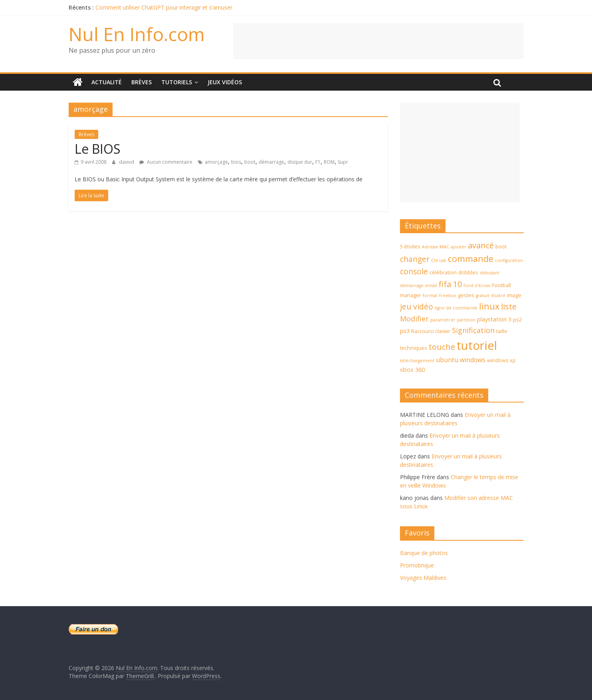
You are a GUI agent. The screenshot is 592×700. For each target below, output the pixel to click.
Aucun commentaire (166, 162)
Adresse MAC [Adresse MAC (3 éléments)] (436, 247)
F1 (318, 162)
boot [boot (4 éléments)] (501, 246)
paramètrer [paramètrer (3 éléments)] (443, 320)
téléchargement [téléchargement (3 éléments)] (417, 361)
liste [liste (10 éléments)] (509, 306)
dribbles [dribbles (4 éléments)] (468, 272)
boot (250, 162)
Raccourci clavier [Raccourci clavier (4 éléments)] (431, 331)
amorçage (216, 162)
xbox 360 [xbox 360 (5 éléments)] (412, 370)
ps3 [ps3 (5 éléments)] (405, 331)
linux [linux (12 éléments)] (489, 306)
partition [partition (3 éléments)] (466, 320)
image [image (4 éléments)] (514, 295)
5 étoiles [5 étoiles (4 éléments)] (410, 246)
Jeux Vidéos (225, 82)
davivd (127, 162)
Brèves (142, 82)
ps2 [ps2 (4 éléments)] (517, 319)
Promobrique (417, 565)
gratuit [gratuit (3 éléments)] (483, 295)
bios (236, 162)
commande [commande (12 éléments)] (471, 259)
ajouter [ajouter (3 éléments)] (458, 247)
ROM (329, 162)
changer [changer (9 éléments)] (415, 259)
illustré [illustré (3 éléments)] (498, 295)
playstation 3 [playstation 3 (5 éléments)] (494, 319)
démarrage (271, 162)
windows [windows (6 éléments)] (473, 360)
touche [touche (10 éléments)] (442, 347)
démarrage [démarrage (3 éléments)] (412, 286)
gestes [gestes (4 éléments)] (466, 295)
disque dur (300, 162)
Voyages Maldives (423, 578)
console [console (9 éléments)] (414, 272)
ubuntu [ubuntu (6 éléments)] (447, 360)
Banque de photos (424, 553)
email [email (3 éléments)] (431, 286)
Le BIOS (98, 149)
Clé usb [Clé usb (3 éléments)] (439, 260)
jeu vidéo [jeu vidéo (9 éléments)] (417, 307)
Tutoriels (177, 82)
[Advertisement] (378, 41)
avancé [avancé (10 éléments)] (481, 245)
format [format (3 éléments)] (430, 295)
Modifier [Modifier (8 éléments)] (414, 319)
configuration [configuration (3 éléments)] (509, 260)
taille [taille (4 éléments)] (502, 331)
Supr (343, 162)
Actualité (107, 82)
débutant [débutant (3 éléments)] (490, 273)
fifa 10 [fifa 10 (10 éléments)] (450, 284)
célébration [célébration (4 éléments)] (443, 272)
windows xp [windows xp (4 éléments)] (501, 360)
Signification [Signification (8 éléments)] (473, 330)
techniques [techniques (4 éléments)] (414, 348)
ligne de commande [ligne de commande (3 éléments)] (456, 308)
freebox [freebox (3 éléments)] (448, 295)
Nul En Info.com (137, 34)
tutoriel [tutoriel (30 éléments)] (477, 345)
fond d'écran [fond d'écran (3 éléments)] (477, 286)
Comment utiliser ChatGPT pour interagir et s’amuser (164, 7)
